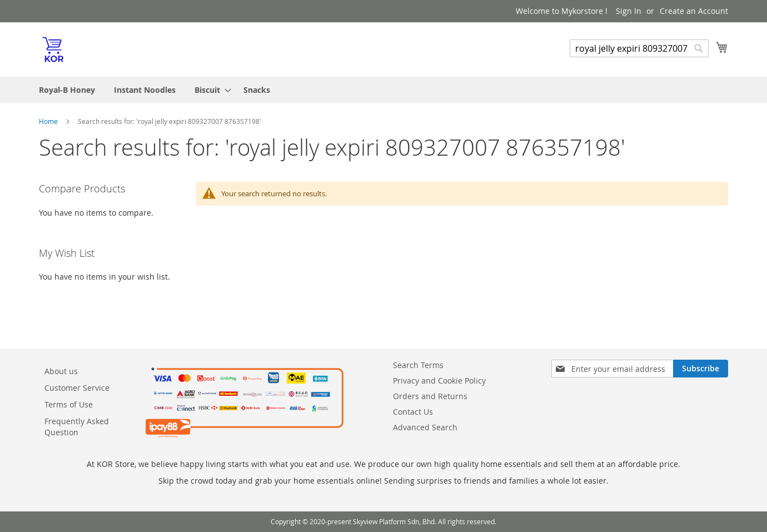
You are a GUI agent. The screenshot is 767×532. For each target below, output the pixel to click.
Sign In (629, 11)
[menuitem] (67, 90)
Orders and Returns (430, 396)
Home (49, 121)
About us (61, 371)
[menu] (384, 90)
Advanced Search (425, 427)
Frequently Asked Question (77, 427)
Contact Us (413, 412)
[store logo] (53, 49)
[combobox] (639, 48)
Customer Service (77, 388)
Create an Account (694, 11)
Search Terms (418, 365)
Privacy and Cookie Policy (439, 381)
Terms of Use (69, 404)
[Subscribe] (701, 369)
